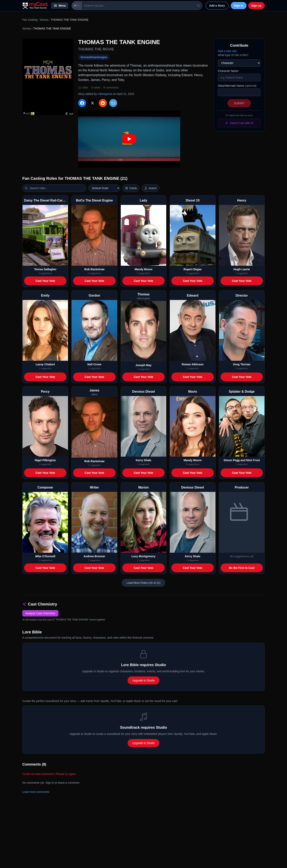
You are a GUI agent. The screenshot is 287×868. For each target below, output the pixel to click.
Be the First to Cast (242, 568)
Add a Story (217, 6)
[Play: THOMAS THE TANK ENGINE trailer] (129, 139)
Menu (60, 6)
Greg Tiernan (242, 364)
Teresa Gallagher (45, 269)
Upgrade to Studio (144, 680)
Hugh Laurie (242, 269)
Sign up (256, 6)
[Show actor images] (150, 188)
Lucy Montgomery (144, 556)
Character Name (228, 71)
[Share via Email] (113, 103)
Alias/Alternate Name (237, 86)
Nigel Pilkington (45, 460)
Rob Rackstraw (94, 269)
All (77, 6)
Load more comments (36, 792)
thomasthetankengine (94, 57)
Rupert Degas (193, 269)
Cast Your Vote (45, 281)
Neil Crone (94, 364)
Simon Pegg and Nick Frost (242, 460)
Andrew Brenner (94, 556)
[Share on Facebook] (82, 103)
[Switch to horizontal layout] (131, 188)
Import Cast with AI (239, 123)
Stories (44, 20)
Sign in (239, 6)
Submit (239, 103)
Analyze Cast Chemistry (40, 613)
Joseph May (143, 365)
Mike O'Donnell (45, 556)
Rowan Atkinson (193, 364)
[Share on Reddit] (103, 103)
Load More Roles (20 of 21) (143, 583)
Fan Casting (30, 20)
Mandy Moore (143, 269)
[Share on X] (92, 103)
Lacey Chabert (45, 364)
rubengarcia (105, 94)
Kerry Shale (143, 460)
